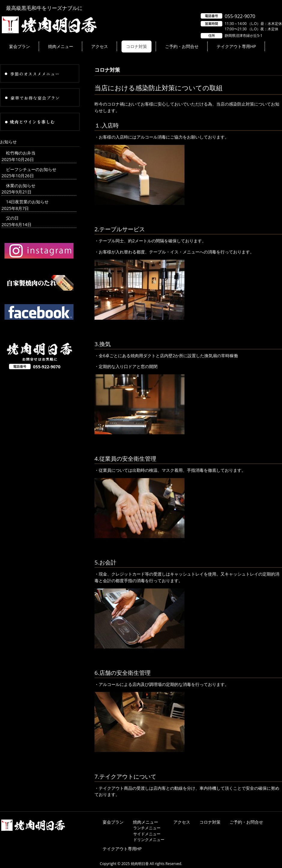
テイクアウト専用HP (122, 849)
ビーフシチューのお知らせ (31, 169)
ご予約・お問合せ (246, 822)
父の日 (12, 218)
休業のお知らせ (21, 186)
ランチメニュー (147, 828)
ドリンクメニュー (149, 840)
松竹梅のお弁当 (21, 153)
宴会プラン (113, 822)
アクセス (182, 822)
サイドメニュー (147, 834)
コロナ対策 (210, 822)
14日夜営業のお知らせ (27, 202)
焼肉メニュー (145, 822)
